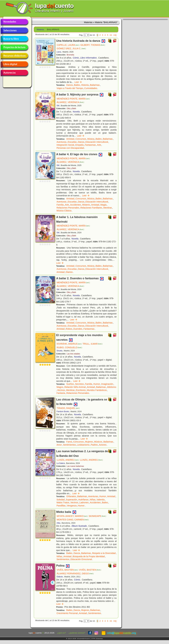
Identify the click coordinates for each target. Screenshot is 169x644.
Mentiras (108, 208)
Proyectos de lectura (14, 47)
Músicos (98, 442)
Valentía (101, 500)
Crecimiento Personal (67, 613)
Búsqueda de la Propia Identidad (89, 556)
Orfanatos (71, 496)
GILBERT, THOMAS (93, 45)
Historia (85, 85)
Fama (69, 442)
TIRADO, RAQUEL (68, 408)
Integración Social (65, 145)
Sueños (70, 384)
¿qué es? (62, 633)
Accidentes (76, 205)
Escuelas (72, 142)
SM (58, 106)
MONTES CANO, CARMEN (73, 520)
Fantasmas (90, 145)
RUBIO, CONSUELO (69, 347)
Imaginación (107, 384)
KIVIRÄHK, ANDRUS (69, 344)
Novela (76, 112)
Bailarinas (95, 85)
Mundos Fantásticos (97, 390)
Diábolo (60, 577)
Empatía (79, 145)
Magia (103, 205)
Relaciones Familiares (91, 208)
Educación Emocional (81, 559)
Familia (60, 205)
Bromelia (70, 55)
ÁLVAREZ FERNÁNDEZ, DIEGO (75, 573)
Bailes (77, 85)
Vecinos (61, 390)
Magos (60, 387)
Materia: (40, 29)
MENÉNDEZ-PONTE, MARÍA (73, 99)
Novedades (14, 22)
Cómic (76, 58)
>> (111, 35)
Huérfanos (83, 500)
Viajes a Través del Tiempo (70, 88)
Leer (78, 82)
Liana (59, 52)
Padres (94, 445)
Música (91, 139)
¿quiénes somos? (77, 633)
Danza (70, 85)
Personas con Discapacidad (70, 148)
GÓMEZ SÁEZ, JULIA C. (71, 48)
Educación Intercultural (97, 142)
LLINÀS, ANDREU (68, 460)
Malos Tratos (63, 503)
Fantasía (61, 393)
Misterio (86, 205)
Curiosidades (91, 88)
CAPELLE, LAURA (68, 45)
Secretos (79, 384)
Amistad (70, 139)
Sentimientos (69, 445)
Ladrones (84, 503)
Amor (59, 445)
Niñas (93, 500)
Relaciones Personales (68, 208)
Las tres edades (73, 354)
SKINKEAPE (97, 516)
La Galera (61, 463)
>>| (115, 35)
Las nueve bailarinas (75, 466)
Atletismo (112, 387)
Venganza (72, 506)
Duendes (78, 329)
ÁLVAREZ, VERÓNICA (70, 102)
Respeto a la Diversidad (104, 553)
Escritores (81, 390)
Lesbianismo (83, 445)
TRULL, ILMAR (93, 344)
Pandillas (61, 506)
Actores (103, 445)
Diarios (69, 272)
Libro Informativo (88, 58)
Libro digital (14, 64)
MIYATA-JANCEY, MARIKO (72, 516)
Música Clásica (64, 211)
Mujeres (89, 442)
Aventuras (62, 142)
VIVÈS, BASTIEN (67, 570)
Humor (97, 384)
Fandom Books (63, 412)
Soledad (61, 500)
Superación (72, 500)
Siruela (59, 351)
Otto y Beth (71, 109)
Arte (99, 145)
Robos (69, 329)
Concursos (81, 139)
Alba (58, 523)
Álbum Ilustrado (79, 526)
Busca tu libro (14, 39)
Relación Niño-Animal (75, 387)
